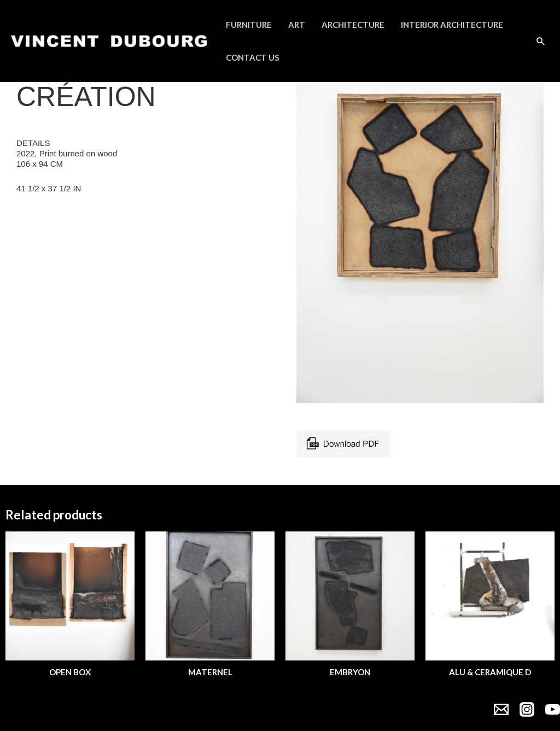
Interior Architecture (452, 25)
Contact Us (252, 57)
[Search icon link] (541, 41)
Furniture (249, 25)
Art (297, 25)
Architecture (353, 25)
